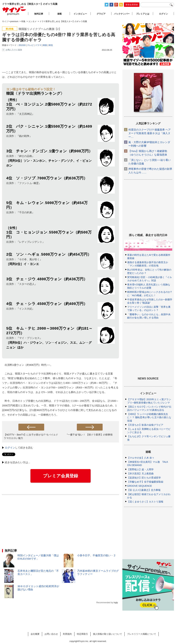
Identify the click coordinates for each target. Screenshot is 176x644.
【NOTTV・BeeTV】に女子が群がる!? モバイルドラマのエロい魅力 (31, 438)
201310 (22, 45)
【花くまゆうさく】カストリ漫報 (145, 502)
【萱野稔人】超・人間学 (140, 469)
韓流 (51, 45)
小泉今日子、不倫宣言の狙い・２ (97, 557)
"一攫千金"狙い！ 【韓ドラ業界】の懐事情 (90, 436)
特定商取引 (82, 634)
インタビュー (80, 14)
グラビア (101, 14)
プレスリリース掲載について (142, 634)
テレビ (30, 45)
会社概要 (35, 634)
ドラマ (38, 45)
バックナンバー (122, 14)
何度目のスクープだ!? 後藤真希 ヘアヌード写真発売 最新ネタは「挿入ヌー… (150, 133)
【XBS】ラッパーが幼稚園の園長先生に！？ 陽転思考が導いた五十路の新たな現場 (149, 417)
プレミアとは (143, 14)
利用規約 (67, 634)
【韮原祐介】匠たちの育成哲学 (144, 478)
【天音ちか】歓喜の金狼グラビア (145, 425)
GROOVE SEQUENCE (140, 486)
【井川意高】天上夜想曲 (140, 474)
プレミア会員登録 (60, 477)
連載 (59, 14)
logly (116, 604)
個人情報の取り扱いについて (108, 634)
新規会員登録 (132, 5)
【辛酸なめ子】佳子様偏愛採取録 (145, 482)
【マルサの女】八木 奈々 (141, 458)
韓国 (45, 45)
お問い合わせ (51, 634)
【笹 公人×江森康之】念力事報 (144, 490)
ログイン (10, 449)
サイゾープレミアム (14, 11)
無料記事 (39, 14)
